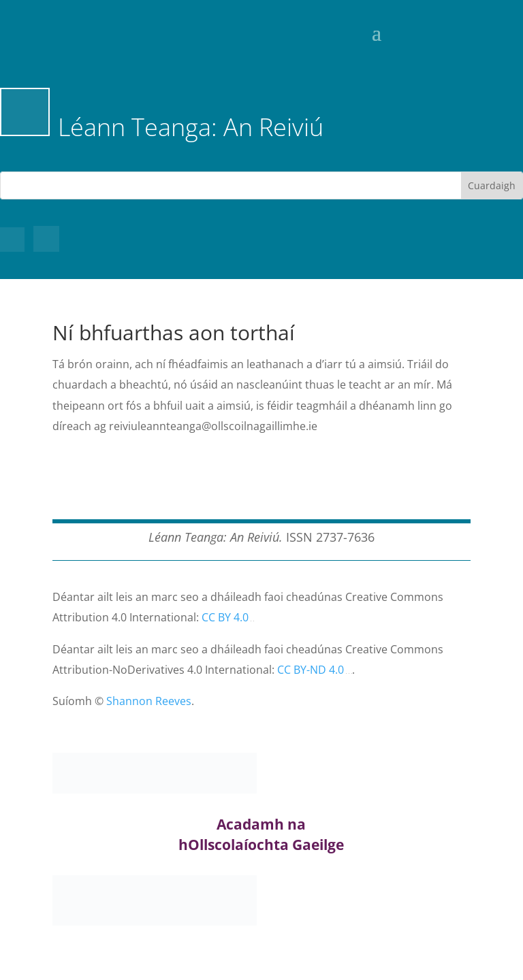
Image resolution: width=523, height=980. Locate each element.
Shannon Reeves (149, 701)
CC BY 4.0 (225, 617)
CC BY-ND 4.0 (311, 670)
